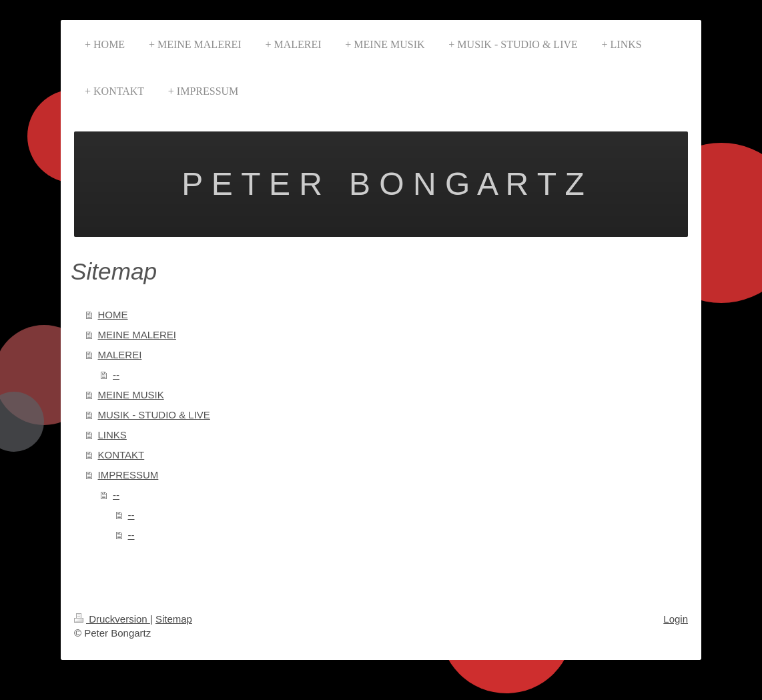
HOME (113, 315)
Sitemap (174, 619)
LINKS (112, 435)
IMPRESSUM (128, 475)
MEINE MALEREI (137, 335)
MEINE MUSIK (131, 395)
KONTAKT (121, 455)
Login (676, 619)
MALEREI (120, 355)
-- (116, 375)
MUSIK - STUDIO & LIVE (154, 415)
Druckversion (112, 619)
